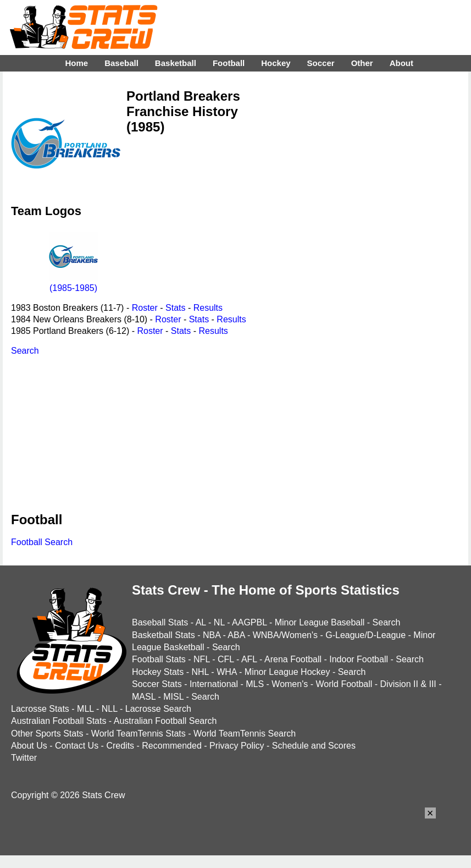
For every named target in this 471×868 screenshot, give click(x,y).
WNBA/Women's (285, 635)
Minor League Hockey (287, 672)
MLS (255, 684)
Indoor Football (359, 659)
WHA (226, 672)
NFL (202, 659)
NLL (110, 709)
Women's (290, 684)
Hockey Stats (158, 672)
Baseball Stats (160, 622)
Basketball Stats (164, 635)
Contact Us (77, 746)
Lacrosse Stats (40, 709)
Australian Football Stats (59, 721)
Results (208, 308)
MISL (173, 697)
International (214, 684)
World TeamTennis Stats (138, 734)
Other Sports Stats (47, 734)
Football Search (42, 542)
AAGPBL (249, 622)
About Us (29, 746)
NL (219, 622)
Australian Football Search (165, 721)
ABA (236, 635)
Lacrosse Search (158, 709)
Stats (175, 308)
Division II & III (408, 684)
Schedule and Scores (314, 746)
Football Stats (159, 659)
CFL (226, 659)
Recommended (172, 746)
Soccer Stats (157, 684)
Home (76, 63)
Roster (145, 308)
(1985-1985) (74, 283)
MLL (85, 709)
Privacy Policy (237, 746)
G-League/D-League (365, 635)
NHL (200, 672)
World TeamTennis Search (245, 734)
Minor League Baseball (320, 622)
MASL (144, 697)
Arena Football (293, 659)
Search (25, 351)
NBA (212, 635)
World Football (344, 684)
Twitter (24, 758)
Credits (120, 746)
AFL (249, 659)
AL (201, 622)
